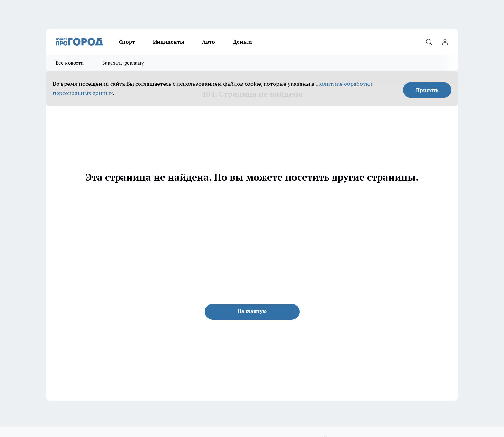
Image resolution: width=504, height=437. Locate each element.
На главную (252, 311)
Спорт (127, 42)
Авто (209, 42)
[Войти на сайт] (445, 42)
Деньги (243, 42)
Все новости (70, 63)
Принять (427, 90)
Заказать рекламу (123, 63)
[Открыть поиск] (429, 42)
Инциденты (169, 42)
